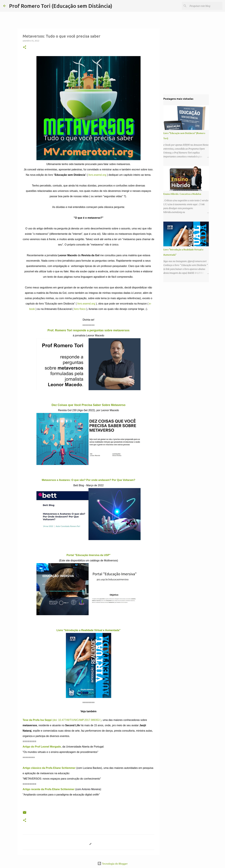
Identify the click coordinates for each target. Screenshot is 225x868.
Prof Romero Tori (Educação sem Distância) (61, 6)
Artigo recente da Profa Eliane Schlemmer (49, 789)
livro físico (80, 309)
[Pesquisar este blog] (205, 6)
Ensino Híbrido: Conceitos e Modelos (182, 194)
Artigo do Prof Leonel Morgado (42, 747)
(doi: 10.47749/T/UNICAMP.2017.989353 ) (62, 720)
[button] (25, 47)
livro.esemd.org (97, 175)
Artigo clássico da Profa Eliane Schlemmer (49, 768)
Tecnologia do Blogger (113, 863)
